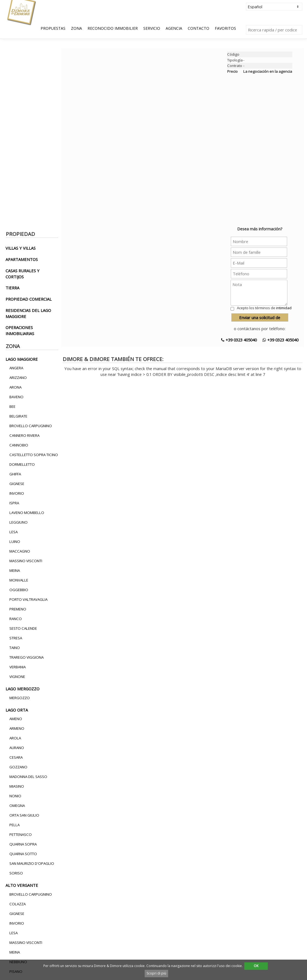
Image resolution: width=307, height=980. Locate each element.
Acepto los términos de (264, 308)
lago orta (17, 710)
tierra (12, 288)
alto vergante (22, 885)
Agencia (174, 28)
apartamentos (22, 259)
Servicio (152, 28)
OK (256, 966)
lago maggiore (22, 359)
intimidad (284, 308)
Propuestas (53, 28)
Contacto (199, 28)
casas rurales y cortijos (23, 274)
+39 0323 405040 (239, 340)
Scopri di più (156, 973)
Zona (76, 28)
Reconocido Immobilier (113, 28)
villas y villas (21, 248)
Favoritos (225, 28)
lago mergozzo (23, 689)
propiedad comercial (29, 299)
